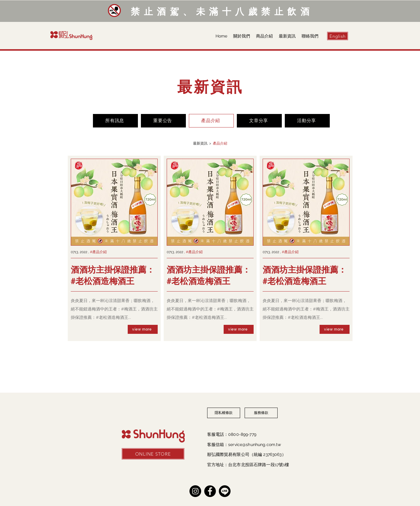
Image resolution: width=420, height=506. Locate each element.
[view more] (143, 329)
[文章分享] (259, 121)
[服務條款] (261, 413)
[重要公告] (163, 121)
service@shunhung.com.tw (255, 445)
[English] (338, 36)
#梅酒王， (131, 309)
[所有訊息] (115, 121)
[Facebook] (210, 491)
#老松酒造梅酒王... (113, 317)
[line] (225, 491)
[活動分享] (307, 121)
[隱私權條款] (224, 413)
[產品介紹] (211, 121)
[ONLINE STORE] (153, 454)
